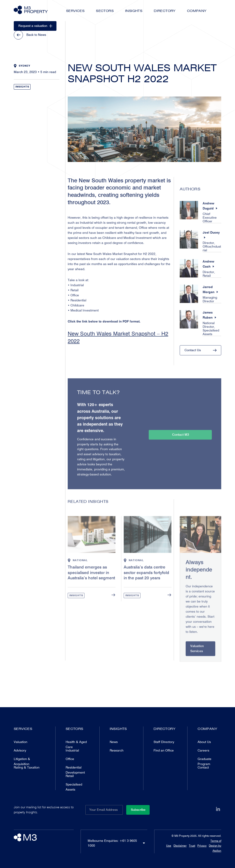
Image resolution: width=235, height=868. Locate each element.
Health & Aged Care (76, 744)
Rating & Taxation (27, 767)
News (114, 742)
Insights (134, 11)
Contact (203, 767)
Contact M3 (181, 444)
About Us (204, 742)
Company (197, 11)
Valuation (21, 742)
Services (75, 11)
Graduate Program (204, 761)
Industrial (72, 750)
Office (70, 759)
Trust (192, 846)
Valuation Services (197, 658)
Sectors (105, 11)
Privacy (202, 846)
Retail (70, 776)
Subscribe (138, 810)
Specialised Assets (74, 787)
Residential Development (75, 770)
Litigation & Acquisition (22, 761)
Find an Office (164, 750)
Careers (203, 750)
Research (117, 750)
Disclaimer (180, 846)
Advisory (20, 750)
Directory (165, 11)
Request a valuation (35, 26)
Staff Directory (164, 742)
